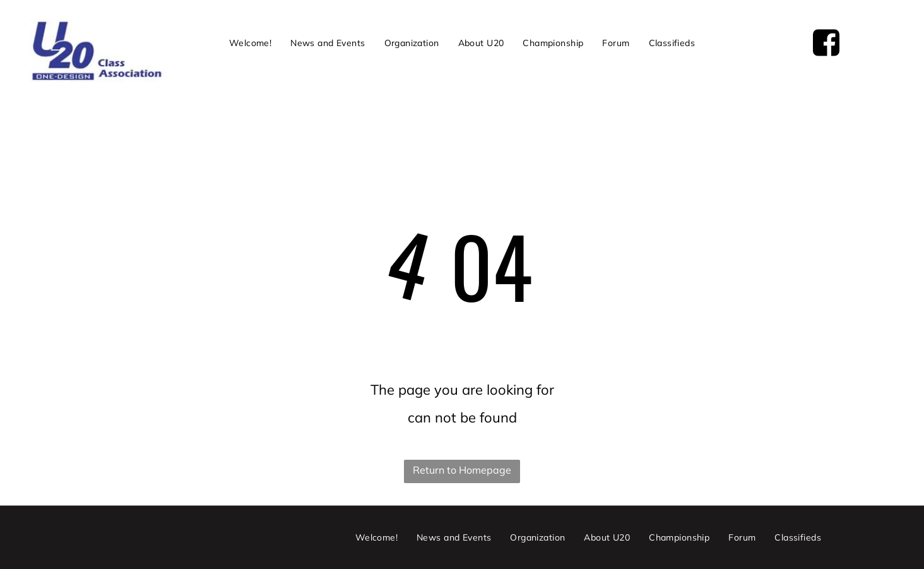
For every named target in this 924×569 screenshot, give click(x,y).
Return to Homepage (462, 470)
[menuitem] (250, 43)
